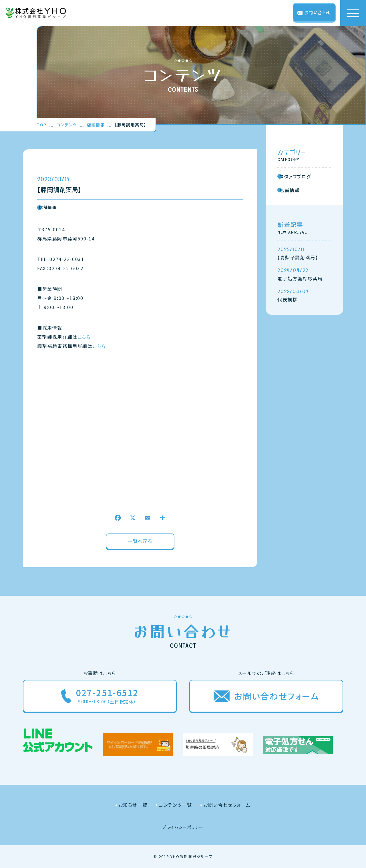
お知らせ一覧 (133, 805)
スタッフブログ (294, 176)
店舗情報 (47, 207)
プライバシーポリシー (183, 827)
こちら (84, 337)
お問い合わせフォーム (227, 805)
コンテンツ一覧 (175, 805)
